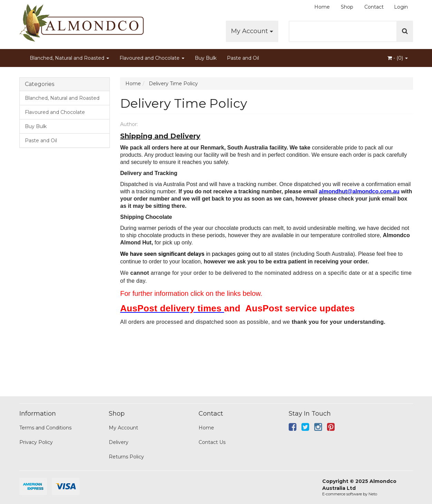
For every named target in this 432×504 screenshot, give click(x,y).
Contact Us (212, 442)
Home (322, 7)
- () (398, 58)
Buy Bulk (206, 58)
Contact (374, 7)
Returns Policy (126, 457)
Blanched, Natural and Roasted (69, 58)
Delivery (119, 442)
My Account (252, 31)
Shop (347, 7)
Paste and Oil (243, 58)
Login (401, 7)
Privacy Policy (36, 442)
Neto (373, 494)
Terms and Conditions (45, 428)
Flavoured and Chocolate (152, 58)
